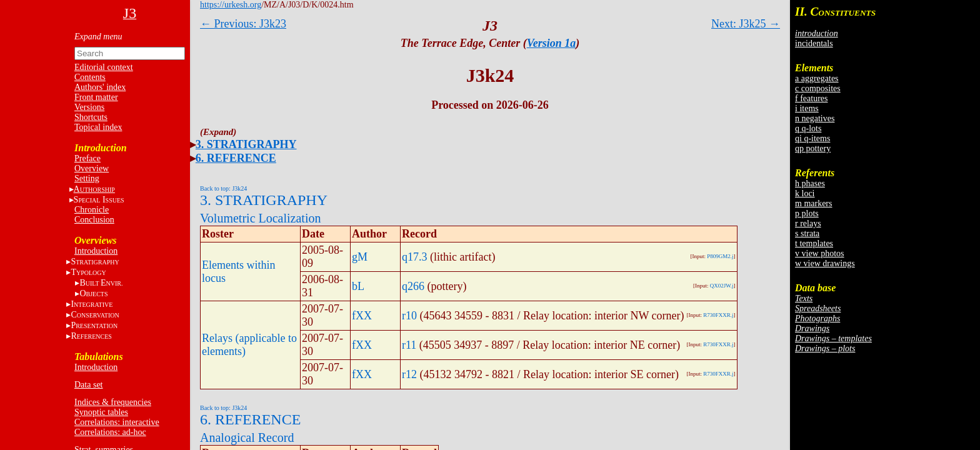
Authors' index (100, 87)
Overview (92, 168)
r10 (409, 316)
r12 (409, 374)
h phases (810, 183)
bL (358, 286)
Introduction (96, 251)
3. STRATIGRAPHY (246, 144)
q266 (413, 286)
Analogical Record (247, 437)
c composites (818, 88)
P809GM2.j (720, 256)
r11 (409, 345)
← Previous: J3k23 (243, 24)
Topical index (98, 127)
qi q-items (812, 138)
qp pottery (813, 148)
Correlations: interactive (117, 422)
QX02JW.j (722, 286)
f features (811, 98)
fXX (362, 316)
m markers (813, 203)
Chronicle (92, 210)
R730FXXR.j (718, 315)
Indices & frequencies (113, 402)
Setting (87, 178)
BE (101, 283)
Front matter (96, 97)
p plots (807, 213)
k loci (805, 193)
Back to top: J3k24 (223, 188)
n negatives (815, 118)
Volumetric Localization (260, 218)
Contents (90, 77)
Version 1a (552, 43)
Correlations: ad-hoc (110, 432)
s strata (807, 233)
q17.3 (415, 257)
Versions (89, 107)
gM (360, 257)
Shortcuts (91, 117)
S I (99, 200)
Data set (88, 385)
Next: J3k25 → (746, 24)
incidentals (814, 43)
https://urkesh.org (231, 5)
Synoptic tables (101, 412)
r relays (808, 223)
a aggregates (817, 78)
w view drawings (825, 263)
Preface (87, 158)
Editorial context (104, 67)
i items (807, 108)
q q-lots (808, 128)
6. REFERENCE (236, 158)
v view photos (820, 253)
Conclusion (94, 220)
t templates (814, 243)
